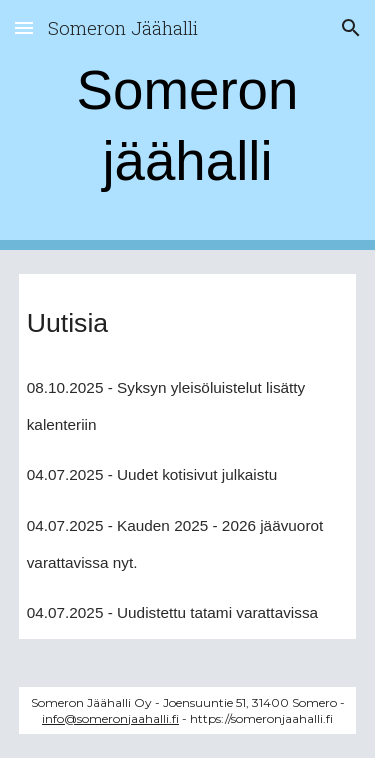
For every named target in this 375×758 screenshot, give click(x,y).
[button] (24, 27)
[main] (188, 125)
